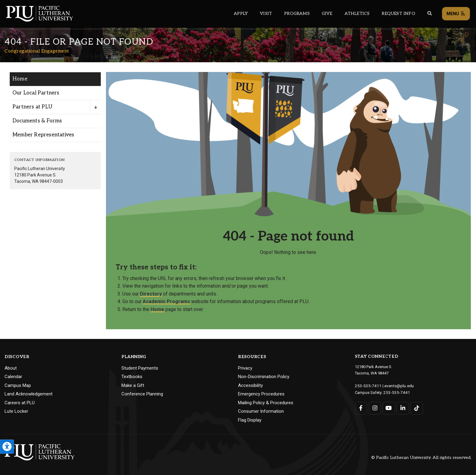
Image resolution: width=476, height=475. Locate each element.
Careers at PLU (20, 403)
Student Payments (140, 368)
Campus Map (18, 385)
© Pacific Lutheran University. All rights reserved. (421, 458)
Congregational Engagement (37, 51)
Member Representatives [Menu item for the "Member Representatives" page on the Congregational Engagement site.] (43, 135)
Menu (456, 14)
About (11, 368)
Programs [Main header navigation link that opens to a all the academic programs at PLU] (297, 14)
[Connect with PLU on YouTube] (389, 407)
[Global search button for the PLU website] (430, 14)
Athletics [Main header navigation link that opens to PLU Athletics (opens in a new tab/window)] (357, 14)
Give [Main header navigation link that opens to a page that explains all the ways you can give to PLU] (327, 14)
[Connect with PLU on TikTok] (416, 407)
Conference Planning (142, 394)
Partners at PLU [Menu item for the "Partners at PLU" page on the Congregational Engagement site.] (32, 107)
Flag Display (250, 420)
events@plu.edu (395, 386)
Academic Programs (166, 301)
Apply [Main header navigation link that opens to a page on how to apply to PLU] (241, 14)
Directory (151, 294)
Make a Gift (133, 385)
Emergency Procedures (261, 394)
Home (157, 309)
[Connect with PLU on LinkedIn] (402, 407)
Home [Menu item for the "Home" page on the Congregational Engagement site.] (20, 79)
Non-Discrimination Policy (264, 377)
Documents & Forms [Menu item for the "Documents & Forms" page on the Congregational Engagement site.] (37, 121)
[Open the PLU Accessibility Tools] (7, 447)
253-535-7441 (395, 392)
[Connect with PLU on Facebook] (361, 407)
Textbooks (132, 377)
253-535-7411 (367, 386)
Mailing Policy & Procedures (266, 403)
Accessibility (250, 385)
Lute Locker (16, 411)
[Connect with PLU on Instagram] (375, 407)
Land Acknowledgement (29, 394)
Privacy (245, 368)
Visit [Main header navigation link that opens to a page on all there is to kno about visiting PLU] (266, 14)
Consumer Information (261, 411)
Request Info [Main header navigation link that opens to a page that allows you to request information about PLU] (398, 14)
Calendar (13, 377)
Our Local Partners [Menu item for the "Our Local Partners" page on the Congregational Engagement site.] (36, 93)
